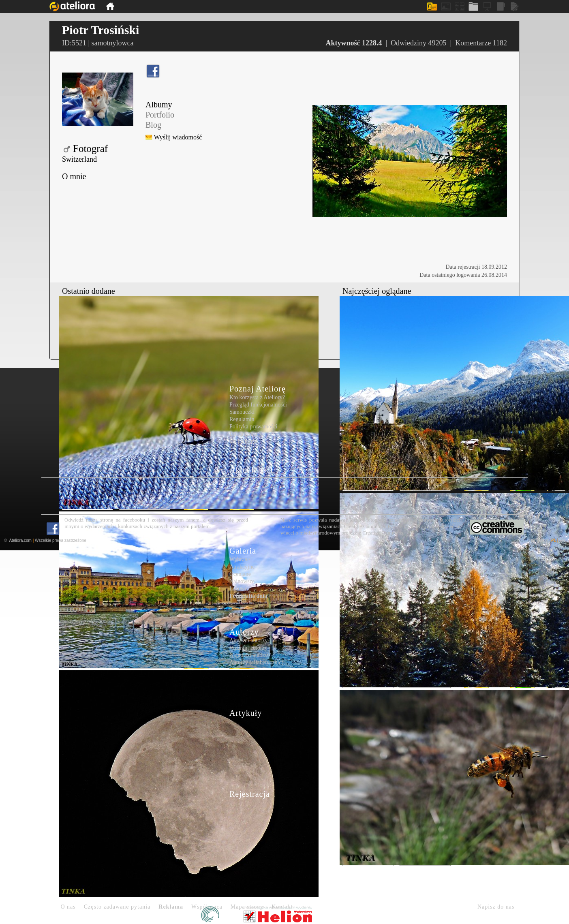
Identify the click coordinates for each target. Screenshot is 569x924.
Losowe (238, 589)
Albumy (159, 105)
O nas (68, 907)
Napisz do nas (496, 907)
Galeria (243, 551)
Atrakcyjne (242, 567)
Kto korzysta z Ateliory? (257, 397)
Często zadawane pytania (117, 907)
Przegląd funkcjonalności (258, 405)
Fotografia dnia (248, 596)
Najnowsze (242, 581)
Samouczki (242, 412)
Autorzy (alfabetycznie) (256, 662)
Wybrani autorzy (248, 648)
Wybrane (240, 559)
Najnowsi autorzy (249, 655)
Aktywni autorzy (248, 641)
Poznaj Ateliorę (258, 389)
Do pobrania (244, 441)
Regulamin (242, 419)
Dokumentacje (246, 434)
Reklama (171, 907)
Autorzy (244, 632)
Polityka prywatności (253, 427)
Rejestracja (250, 794)
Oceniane (240, 574)
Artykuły (246, 713)
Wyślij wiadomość (178, 137)
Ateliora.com (20, 540)
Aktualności (251, 470)
